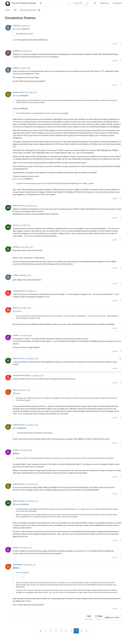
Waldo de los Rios (19, 206)
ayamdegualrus (18, 565)
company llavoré (19, 291)
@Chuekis (17, 504)
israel (15, 390)
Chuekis (16, 335)
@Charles (17, 393)
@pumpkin (17, 29)
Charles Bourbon (19, 92)
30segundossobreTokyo (22, 376)
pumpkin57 (17, 51)
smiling (15, 26)
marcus (15, 225)
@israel (16, 428)
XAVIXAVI (16, 247)
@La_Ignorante (19, 179)
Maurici (15, 308)
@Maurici (16, 109)
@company (17, 311)
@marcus (17, 96)
